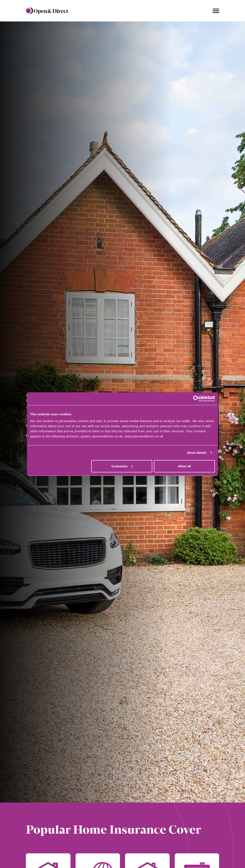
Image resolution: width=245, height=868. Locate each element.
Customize (122, 466)
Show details (197, 453)
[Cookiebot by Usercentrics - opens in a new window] (196, 399)
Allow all (184, 466)
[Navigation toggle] (216, 11)
